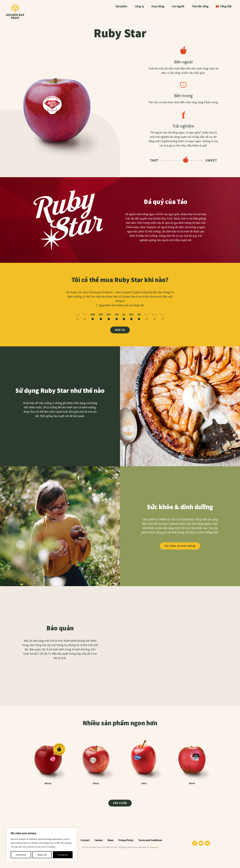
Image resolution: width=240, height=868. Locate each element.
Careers (99, 840)
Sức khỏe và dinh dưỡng (180, 546)
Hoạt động (158, 7)
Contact (85, 840)
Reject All (42, 855)
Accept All (63, 855)
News (110, 840)
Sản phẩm (121, 7)
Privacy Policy (126, 840)
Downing (154, 847)
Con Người (178, 7)
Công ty (139, 7)
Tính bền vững (200, 7)
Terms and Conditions (150, 840)
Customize (21, 855)
